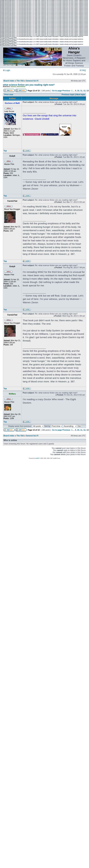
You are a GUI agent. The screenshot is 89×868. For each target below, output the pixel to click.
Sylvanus (14, 87)
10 (78, 91)
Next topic (81, 95)
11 (81, 91)
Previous (66, 91)
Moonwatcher (21, 87)
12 (84, 91)
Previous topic (68, 95)
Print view (9, 95)
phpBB (37, 458)
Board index (9, 81)
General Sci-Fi (32, 81)
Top (5, 151)
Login (7, 70)
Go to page (57, 91)
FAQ (83, 70)
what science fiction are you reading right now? (29, 85)
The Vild (20, 81)
